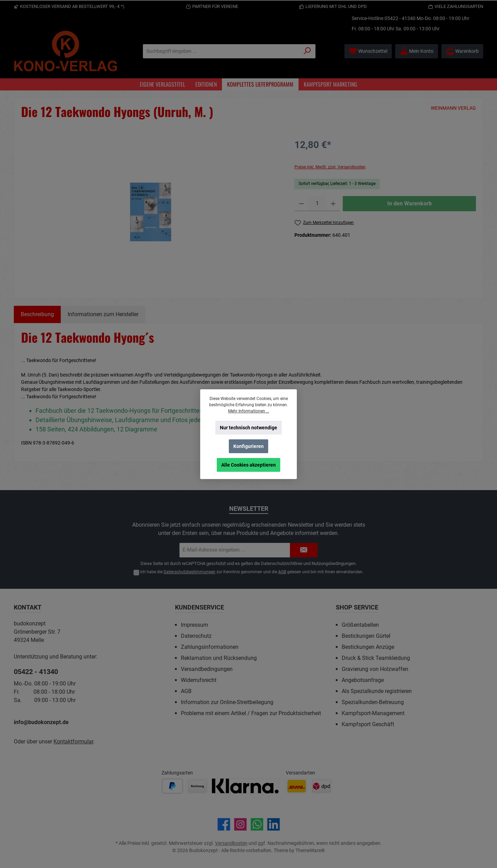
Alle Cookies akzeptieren (248, 465)
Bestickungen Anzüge (368, 647)
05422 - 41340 (400, 18)
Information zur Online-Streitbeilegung (227, 702)
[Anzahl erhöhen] (333, 204)
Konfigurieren (248, 446)
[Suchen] (307, 51)
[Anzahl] (317, 204)
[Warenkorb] (462, 51)
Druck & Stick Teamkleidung (376, 658)
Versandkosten (231, 843)
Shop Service (357, 607)
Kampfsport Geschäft (368, 724)
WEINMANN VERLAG (453, 108)
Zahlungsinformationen (210, 647)
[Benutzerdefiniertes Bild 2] (197, 786)
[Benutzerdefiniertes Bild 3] (245, 786)
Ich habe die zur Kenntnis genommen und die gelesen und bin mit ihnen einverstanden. (252, 572)
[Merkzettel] (368, 51)
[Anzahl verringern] (301, 204)
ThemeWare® (310, 850)
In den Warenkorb (410, 203)
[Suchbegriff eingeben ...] (221, 51)
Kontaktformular (73, 742)
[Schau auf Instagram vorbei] (240, 824)
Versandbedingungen (207, 669)
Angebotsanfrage (363, 680)
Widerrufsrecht (199, 680)
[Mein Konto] (417, 51)
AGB (282, 572)
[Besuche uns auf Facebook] (224, 824)
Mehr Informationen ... (249, 411)
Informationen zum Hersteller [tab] (103, 314)
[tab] (37, 314)
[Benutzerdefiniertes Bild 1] (172, 786)
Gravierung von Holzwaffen (375, 669)
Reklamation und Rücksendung (219, 658)
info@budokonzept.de (41, 722)
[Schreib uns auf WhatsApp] (257, 824)
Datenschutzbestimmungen (189, 572)
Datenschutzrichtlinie (282, 563)
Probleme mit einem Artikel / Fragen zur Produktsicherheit (251, 713)
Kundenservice (199, 607)
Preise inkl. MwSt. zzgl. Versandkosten (330, 167)
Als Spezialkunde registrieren (377, 691)
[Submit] (304, 550)
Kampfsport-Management (373, 713)
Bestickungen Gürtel (366, 636)
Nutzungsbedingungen (334, 563)
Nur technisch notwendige (248, 428)
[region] (151, 212)
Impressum (194, 625)
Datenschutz (196, 636)
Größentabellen (360, 625)
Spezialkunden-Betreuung (373, 702)
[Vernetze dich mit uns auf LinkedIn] (274, 824)
